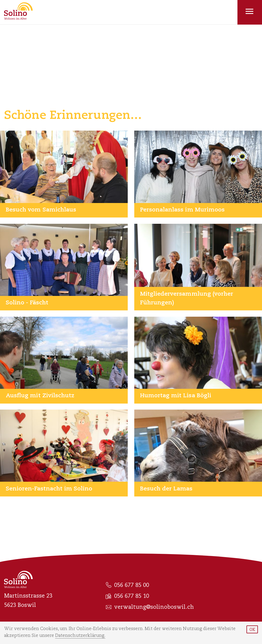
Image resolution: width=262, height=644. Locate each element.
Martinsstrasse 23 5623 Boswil (28, 601)
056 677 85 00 (127, 585)
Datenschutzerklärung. (80, 636)
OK (252, 630)
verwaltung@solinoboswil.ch (150, 607)
